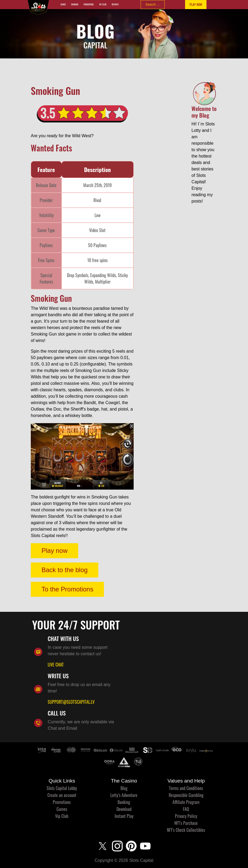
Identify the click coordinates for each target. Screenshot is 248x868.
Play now (55, 551)
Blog (124, 788)
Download (124, 809)
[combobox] (153, 5)
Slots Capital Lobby (62, 788)
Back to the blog (65, 570)
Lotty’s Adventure (124, 795)
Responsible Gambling (186, 795)
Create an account (62, 795)
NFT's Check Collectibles (186, 830)
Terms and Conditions (186, 788)
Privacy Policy (186, 816)
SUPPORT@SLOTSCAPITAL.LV (71, 702)
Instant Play (124, 816)
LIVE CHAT (56, 665)
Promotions (89, 4)
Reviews (115, 4)
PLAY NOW (196, 4)
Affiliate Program (186, 802)
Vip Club (103, 4)
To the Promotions (67, 589)
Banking (75, 4)
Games (63, 4)
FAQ (186, 809)
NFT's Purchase (186, 823)
